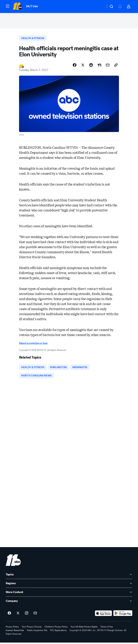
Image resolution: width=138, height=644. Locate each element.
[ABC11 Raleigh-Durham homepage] (18, 6)
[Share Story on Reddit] (91, 66)
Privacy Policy (12, 628)
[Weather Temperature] (100, 6)
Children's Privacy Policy (56, 628)
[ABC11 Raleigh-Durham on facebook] (9, 615)
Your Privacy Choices (32, 628)
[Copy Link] (116, 66)
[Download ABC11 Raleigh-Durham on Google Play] (123, 615)
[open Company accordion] (69, 602)
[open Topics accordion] (69, 576)
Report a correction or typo (33, 344)
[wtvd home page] (13, 562)
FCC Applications (58, 632)
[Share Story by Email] (108, 66)
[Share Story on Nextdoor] (99, 66)
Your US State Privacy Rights (84, 628)
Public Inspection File (37, 632)
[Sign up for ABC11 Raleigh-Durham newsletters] (35, 615)
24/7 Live (32, 6)
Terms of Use (107, 628)
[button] (8, 6)
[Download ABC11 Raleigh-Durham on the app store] (103, 615)
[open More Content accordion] (69, 594)
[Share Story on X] (83, 66)
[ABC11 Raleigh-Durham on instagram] (27, 615)
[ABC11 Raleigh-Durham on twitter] (18, 615)
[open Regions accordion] (69, 585)
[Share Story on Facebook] (75, 66)
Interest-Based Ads (15, 632)
